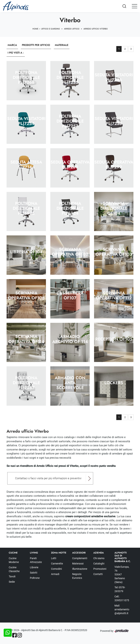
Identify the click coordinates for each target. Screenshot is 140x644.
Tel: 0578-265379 (120, 589)
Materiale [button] (62, 45)
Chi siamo (99, 558)
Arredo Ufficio (72, 29)
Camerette (57, 564)
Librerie (34, 567)
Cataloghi (99, 564)
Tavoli (12, 576)
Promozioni (100, 569)
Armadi (55, 574)
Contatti (98, 574)
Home (35, 29)
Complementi (80, 558)
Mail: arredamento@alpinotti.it (122, 609)
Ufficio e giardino (51, 29)
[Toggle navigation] (135, 6)
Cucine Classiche (14, 569)
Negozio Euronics (77, 576)
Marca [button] (12, 45)
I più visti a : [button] (16, 53)
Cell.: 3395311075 (122, 598)
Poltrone (35, 578)
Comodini (56, 569)
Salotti (34, 573)
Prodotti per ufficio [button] (36, 45)
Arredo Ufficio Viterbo (96, 29)
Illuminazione (80, 569)
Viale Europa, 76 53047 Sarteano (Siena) (122, 574)
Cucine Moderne (14, 560)
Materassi (78, 564)
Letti (54, 558)
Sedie (12, 582)
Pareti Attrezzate (36, 560)
